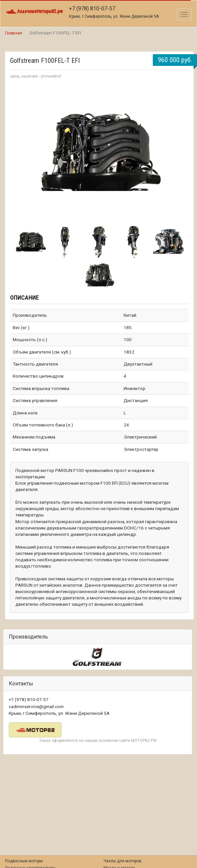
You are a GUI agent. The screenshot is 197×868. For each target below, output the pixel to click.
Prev (19, 151)
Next (180, 151)
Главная (14, 33)
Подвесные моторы (24, 861)
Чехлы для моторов (122, 861)
